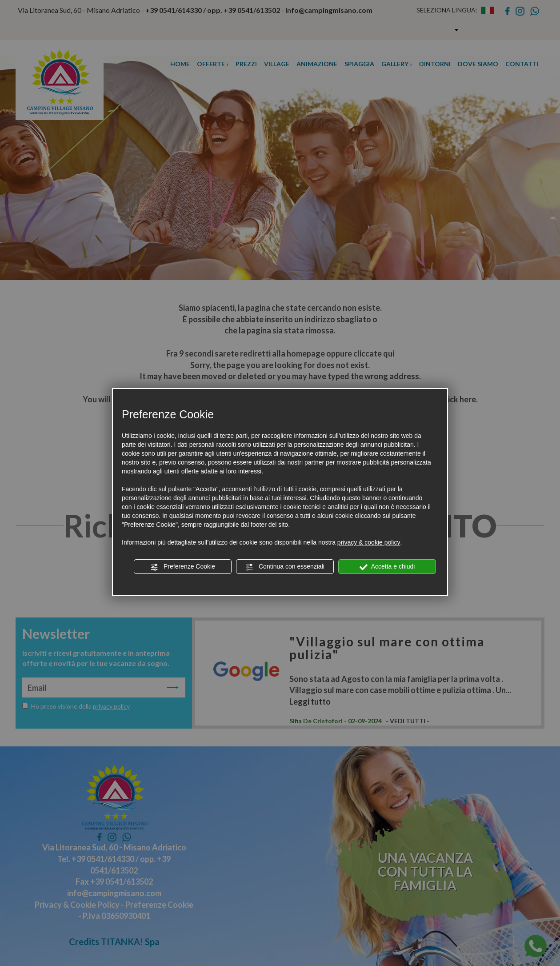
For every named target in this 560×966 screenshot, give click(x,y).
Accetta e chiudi (387, 567)
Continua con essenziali (285, 567)
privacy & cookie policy (369, 542)
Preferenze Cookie (183, 567)
